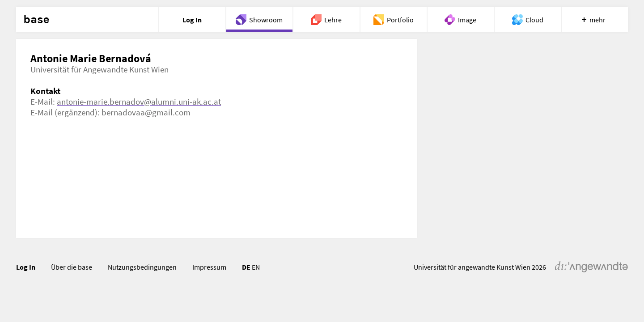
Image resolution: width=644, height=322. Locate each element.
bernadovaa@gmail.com (146, 112)
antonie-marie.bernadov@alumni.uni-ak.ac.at (139, 102)
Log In (26, 267)
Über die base (72, 267)
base (36, 20)
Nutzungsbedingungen (142, 267)
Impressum (209, 267)
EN (256, 267)
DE (246, 267)
